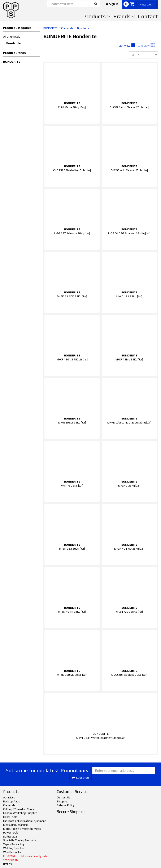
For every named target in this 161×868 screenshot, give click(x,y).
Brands (124, 16)
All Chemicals (12, 37)
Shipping (62, 801)
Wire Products (12, 852)
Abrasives (9, 797)
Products (97, 16)
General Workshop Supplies (20, 813)
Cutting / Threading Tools (19, 809)
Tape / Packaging (14, 844)
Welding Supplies (14, 848)
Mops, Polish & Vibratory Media (22, 829)
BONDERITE (12, 62)
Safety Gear (10, 837)
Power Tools (11, 833)
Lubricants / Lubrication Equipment (25, 821)
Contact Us (64, 797)
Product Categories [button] (17, 28)
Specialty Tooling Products (20, 840)
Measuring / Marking (15, 825)
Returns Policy (66, 805)
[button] (112, 4)
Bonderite (14, 43)
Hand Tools (10, 817)
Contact (148, 16)
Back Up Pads (12, 801)
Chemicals (67, 28)
